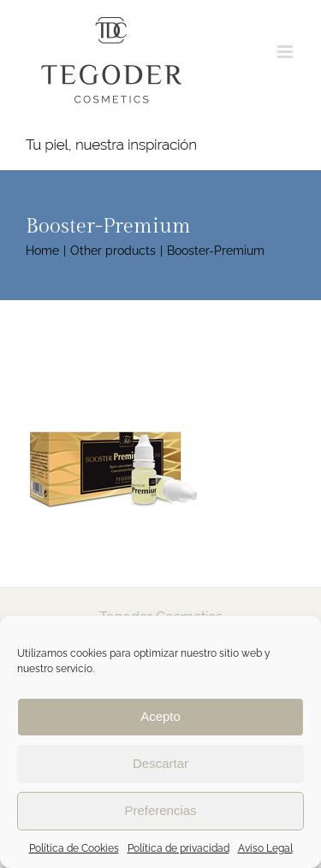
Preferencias (160, 810)
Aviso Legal (265, 848)
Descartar (160, 763)
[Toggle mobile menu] (286, 52)
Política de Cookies (74, 848)
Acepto (160, 716)
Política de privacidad (178, 848)
